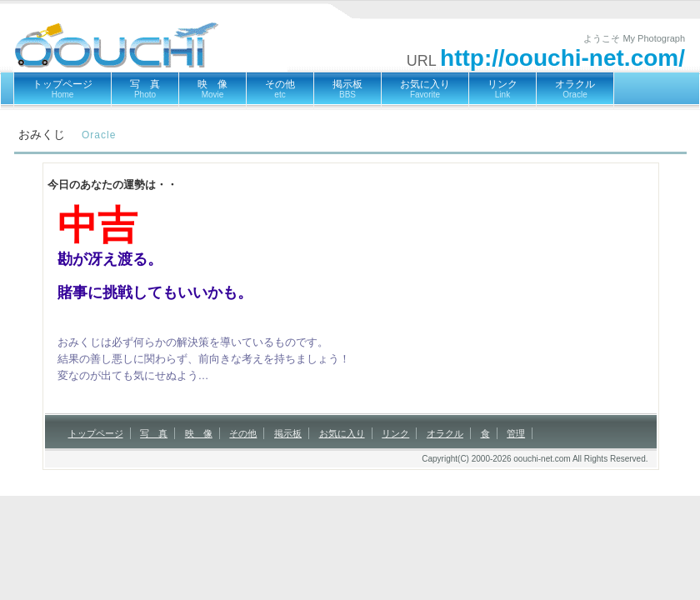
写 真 (145, 89)
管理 (516, 433)
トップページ (62, 89)
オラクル (575, 89)
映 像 (212, 89)
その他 (280, 89)
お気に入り (425, 89)
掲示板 (347, 89)
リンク (502, 89)
